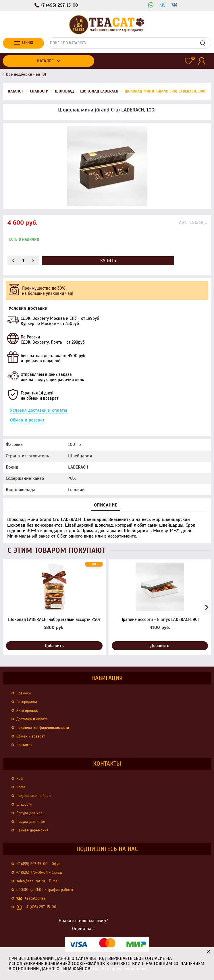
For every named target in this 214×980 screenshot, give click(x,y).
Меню (23, 43)
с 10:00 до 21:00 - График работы (45, 890)
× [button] (209, 951)
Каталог (45, 61)
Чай (20, 779)
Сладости (24, 804)
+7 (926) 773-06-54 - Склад (39, 873)
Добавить (54, 646)
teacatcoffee (31, 899)
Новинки (24, 693)
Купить (108, 261)
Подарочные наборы (34, 796)
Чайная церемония (32, 830)
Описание (106, 505)
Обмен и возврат (27, 420)
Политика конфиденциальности (43, 728)
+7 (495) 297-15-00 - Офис (38, 864)
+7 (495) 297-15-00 (36, 907)
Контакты (24, 745)
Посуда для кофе (31, 822)
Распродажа (27, 702)
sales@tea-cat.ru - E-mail (38, 881)
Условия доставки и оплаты (38, 410)
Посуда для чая (29, 813)
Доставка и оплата (32, 719)
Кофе (21, 787)
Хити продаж (27, 711)
